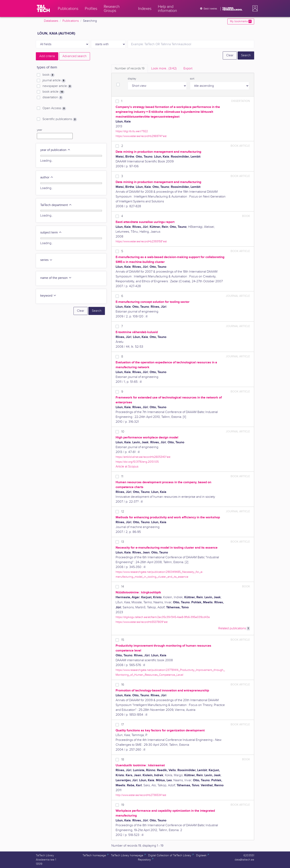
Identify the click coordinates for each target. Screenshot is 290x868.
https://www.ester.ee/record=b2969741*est (141, 136)
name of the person (56, 278)
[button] (254, 8)
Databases (51, 21)
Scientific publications (60, 119)
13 (123, 542)
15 (123, 640)
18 (123, 760)
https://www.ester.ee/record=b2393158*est (141, 241)
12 (123, 512)
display (132, 79)
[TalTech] (43, 8)
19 (123, 805)
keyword (48, 296)
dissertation (53, 97)
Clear (230, 55)
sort (192, 79)
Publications (71, 21)
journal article (54, 81)
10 (123, 432)
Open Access (54, 108)
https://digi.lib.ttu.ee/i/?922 (132, 131)
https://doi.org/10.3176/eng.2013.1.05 (137, 462)
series (46, 260)
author (47, 177)
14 (123, 587)
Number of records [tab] (130, 68)
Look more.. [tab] (164, 68)
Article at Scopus (127, 467)
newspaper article (57, 86)
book (49, 75)
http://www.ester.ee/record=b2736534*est (141, 795)
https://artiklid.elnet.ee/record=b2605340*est (143, 457)
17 (123, 725)
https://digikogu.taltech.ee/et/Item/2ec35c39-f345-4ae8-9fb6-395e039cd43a (163, 617)
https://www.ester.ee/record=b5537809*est (142, 622)
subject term (51, 233)
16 (123, 685)
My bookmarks (241, 21)
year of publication (55, 150)
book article (53, 92)
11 (122, 476)
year (39, 130)
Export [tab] (188, 68)
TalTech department (56, 205)
